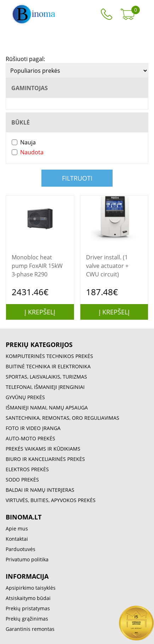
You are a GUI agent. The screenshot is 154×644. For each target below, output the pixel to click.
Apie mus (17, 529)
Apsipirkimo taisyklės (31, 588)
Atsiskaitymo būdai (28, 598)
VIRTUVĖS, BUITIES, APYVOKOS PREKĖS (51, 500)
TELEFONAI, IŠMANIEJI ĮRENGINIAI (45, 387)
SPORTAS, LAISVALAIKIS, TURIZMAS (46, 377)
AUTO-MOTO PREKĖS (30, 438)
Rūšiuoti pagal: (25, 59)
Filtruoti (77, 178)
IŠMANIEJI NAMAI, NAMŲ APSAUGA (47, 408)
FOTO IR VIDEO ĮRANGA (33, 428)
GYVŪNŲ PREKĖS (25, 397)
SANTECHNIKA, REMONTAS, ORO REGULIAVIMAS (62, 418)
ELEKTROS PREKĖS (27, 469)
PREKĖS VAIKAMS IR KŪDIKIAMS (43, 449)
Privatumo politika (27, 559)
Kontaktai (17, 539)
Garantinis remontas (30, 629)
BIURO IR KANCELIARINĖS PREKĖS (45, 459)
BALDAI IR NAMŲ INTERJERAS (40, 490)
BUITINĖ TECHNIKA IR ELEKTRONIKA (48, 366)
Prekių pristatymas (28, 608)
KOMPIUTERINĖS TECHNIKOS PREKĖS (49, 356)
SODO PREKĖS (22, 480)
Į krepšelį (40, 312)
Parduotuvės (21, 549)
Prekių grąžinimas (27, 619)
